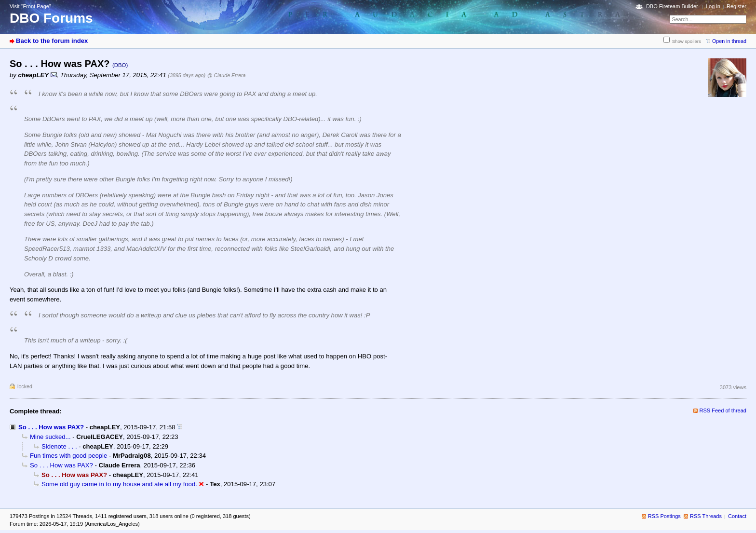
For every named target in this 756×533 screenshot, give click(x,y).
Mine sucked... (50, 437)
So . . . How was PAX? (51, 427)
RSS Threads (706, 516)
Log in (713, 6)
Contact (737, 516)
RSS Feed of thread (723, 410)
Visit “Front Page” (30, 6)
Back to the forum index (52, 41)
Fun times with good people (68, 456)
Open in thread (729, 41)
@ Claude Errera (227, 75)
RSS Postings (664, 516)
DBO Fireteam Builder (672, 6)
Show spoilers (687, 41)
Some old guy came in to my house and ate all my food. (119, 484)
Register (736, 6)
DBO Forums (51, 18)
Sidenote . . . (59, 446)
